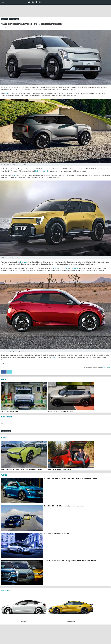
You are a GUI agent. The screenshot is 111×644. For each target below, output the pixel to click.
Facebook (4, 372)
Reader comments (7, 417)
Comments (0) (5, 19)
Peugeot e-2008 (75, 268)
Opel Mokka (66, 268)
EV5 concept (23, 262)
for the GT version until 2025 (42, 171)
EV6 (14, 175)
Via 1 (2, 363)
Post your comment (14, 19)
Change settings (106, 368)
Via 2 (5, 363)
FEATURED (4, 475)
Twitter (10, 372)
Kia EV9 (7, 94)
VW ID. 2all (53, 357)
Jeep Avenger (56, 268)
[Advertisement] (56, 11)
